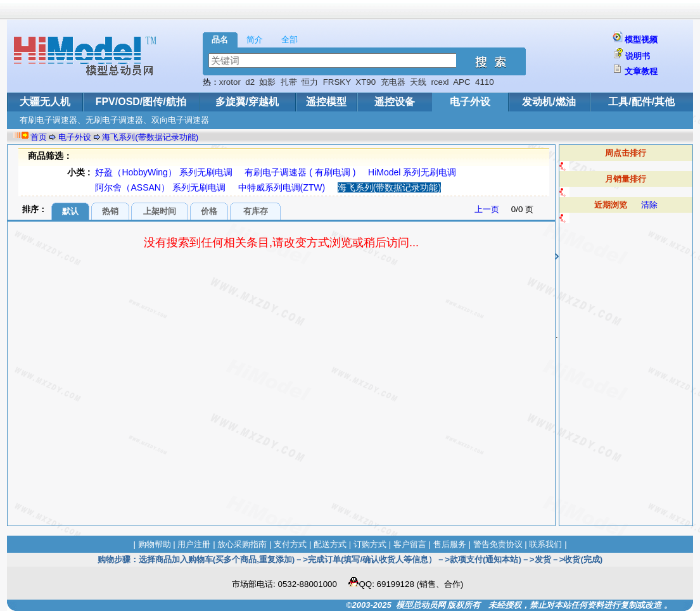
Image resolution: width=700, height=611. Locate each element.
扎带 (289, 82)
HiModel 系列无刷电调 (412, 172)
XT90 (366, 82)
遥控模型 (326, 102)
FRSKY (337, 82)
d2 (250, 82)
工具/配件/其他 (641, 102)
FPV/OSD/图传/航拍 (141, 102)
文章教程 (641, 71)
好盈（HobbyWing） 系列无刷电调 (163, 172)
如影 (267, 82)
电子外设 (470, 102)
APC (461, 82)
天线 (418, 82)
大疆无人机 (45, 102)
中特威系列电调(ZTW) (282, 187)
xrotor (230, 82)
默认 (70, 211)
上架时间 (160, 211)
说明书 (638, 56)
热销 (110, 211)
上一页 (487, 209)
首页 (39, 137)
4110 (485, 82)
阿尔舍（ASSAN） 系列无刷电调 (160, 187)
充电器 (393, 82)
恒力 (310, 82)
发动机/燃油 (549, 102)
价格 (209, 211)
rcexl (440, 82)
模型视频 (641, 40)
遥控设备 (395, 102)
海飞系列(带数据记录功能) (150, 137)
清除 (649, 205)
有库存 (256, 211)
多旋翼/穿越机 (247, 102)
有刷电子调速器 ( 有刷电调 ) (300, 172)
